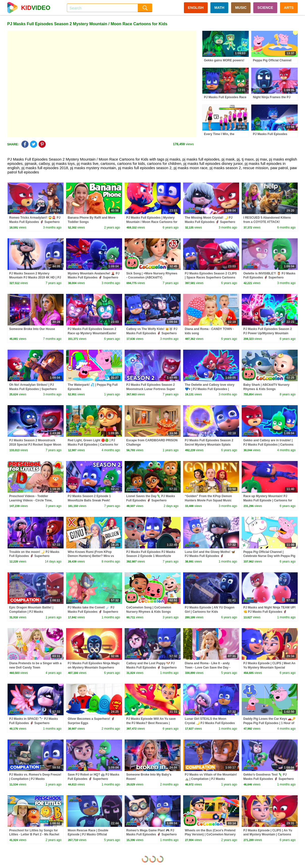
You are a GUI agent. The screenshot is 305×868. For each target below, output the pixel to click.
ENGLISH (196, 8)
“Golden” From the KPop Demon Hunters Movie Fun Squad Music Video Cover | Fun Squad (209, 500)
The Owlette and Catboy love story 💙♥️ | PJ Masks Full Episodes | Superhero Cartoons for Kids (210, 389)
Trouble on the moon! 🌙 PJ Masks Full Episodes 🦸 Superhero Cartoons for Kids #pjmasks (34, 556)
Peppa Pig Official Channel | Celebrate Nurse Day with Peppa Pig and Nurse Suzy (269, 556)
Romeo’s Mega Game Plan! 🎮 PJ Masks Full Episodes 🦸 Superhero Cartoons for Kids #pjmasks (152, 835)
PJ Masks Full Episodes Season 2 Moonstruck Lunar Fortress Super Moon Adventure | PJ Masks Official (152, 389)
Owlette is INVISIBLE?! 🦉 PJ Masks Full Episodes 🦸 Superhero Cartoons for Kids (269, 278)
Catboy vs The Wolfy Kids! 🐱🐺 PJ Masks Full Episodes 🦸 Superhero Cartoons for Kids (152, 333)
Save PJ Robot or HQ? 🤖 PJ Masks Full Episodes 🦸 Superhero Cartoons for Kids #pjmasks (94, 779)
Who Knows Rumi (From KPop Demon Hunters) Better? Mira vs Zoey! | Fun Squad (91, 556)
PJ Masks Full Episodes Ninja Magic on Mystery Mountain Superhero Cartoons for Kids (94, 668)
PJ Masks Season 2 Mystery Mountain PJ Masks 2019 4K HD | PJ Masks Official (35, 278)
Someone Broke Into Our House (32, 329)
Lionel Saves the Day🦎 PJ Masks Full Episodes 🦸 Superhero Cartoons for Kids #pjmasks (151, 500)
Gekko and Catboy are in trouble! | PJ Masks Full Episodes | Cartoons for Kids (269, 445)
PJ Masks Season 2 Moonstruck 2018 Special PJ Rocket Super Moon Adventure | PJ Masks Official (35, 445)
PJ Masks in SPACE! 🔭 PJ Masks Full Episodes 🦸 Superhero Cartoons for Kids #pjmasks (34, 723)
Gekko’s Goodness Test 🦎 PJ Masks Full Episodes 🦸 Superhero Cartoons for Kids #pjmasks (269, 779)
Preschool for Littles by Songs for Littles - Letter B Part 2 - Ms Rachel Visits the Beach (34, 835)
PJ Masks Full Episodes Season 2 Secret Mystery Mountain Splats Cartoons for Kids (209, 445)
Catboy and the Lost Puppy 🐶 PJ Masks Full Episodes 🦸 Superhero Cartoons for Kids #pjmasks (152, 668)
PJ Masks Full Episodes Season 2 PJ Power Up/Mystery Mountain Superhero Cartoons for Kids (268, 333)
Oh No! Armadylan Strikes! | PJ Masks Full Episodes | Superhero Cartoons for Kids (33, 389)
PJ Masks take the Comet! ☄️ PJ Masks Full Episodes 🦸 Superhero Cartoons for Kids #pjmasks (93, 612)
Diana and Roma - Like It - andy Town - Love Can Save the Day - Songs (208, 668)
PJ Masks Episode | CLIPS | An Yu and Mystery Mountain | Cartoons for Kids (268, 835)
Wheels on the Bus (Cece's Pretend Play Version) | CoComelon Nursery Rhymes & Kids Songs (210, 835)
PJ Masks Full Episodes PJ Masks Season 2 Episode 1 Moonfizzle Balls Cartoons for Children (151, 556)
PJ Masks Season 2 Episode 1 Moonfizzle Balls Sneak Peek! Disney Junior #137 (89, 500)
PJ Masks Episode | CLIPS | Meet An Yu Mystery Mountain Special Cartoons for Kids (269, 668)
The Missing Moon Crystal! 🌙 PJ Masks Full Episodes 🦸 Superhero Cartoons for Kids (210, 222)
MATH (219, 8)
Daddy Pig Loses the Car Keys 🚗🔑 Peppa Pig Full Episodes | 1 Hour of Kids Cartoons (270, 723)
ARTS (289, 8)
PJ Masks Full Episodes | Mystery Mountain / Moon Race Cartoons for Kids (152, 222)
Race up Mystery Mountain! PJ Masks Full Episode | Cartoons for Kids (268, 500)
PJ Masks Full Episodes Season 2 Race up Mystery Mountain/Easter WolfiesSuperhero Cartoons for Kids (94, 333)
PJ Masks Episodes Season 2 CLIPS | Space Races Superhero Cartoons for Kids (211, 278)
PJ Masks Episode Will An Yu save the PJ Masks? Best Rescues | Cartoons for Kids (151, 723)
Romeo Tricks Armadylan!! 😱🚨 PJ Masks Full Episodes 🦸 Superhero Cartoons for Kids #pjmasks (35, 222)
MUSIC (241, 8)
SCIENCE (265, 8)
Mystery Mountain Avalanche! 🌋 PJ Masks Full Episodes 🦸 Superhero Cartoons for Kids (94, 278)
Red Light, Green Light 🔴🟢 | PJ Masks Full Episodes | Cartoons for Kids (93, 445)
